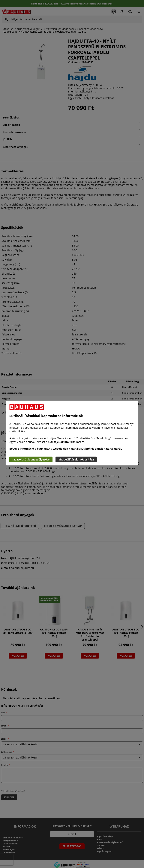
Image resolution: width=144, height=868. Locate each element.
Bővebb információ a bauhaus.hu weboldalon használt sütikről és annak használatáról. (66, 449)
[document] (72, 433)
